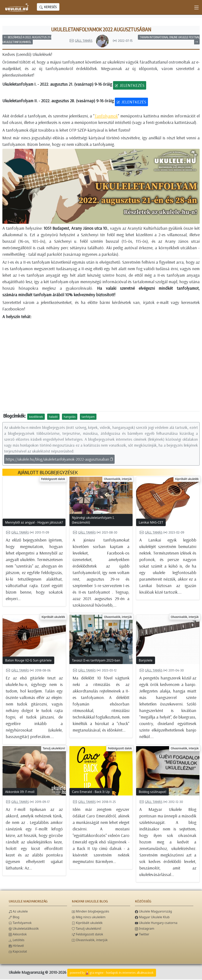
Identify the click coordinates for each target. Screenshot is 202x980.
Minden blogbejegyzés (90, 912)
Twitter (142, 935)
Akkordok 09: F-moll (20, 793)
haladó (53, 417)
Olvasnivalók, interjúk (118, 480)
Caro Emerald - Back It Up (91, 793)
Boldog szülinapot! (152, 793)
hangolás (70, 417)
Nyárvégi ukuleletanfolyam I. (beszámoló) (93, 521)
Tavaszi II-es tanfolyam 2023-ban (96, 661)
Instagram (145, 929)
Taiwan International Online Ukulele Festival (170, 40)
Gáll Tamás (81, 41)
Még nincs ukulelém (89, 918)
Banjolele (145, 661)
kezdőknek (36, 417)
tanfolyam (88, 417)
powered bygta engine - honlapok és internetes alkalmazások (112, 974)
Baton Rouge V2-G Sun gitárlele (28, 661)
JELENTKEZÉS (130, 86)
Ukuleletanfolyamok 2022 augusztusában (101, 30)
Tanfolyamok (106, 116)
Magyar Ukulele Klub (152, 918)
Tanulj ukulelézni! (54, 749)
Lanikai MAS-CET (151, 523)
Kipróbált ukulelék (187, 480)
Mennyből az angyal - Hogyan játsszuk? (34, 523)
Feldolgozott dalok (53, 480)
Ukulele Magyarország (153, 912)
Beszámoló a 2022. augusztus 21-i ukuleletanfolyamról (27, 40)
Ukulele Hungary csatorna (156, 924)
